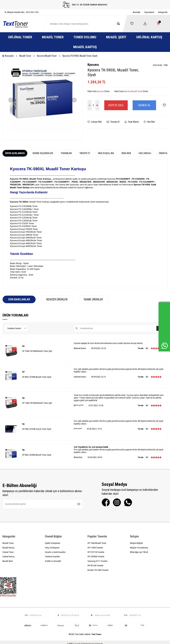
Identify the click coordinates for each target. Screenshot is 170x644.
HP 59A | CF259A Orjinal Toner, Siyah (37, 429)
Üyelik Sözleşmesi (53, 543)
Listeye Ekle (95, 122)
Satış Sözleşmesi (52, 548)
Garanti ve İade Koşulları (55, 552)
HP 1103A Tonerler (95, 548)
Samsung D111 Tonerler (97, 561)
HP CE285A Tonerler (96, 557)
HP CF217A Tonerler (96, 552)
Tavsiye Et (113, 122)
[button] (11, 100)
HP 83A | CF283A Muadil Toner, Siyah (37, 377)
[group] (43, 100)
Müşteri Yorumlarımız (139, 548)
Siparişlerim (149, 12)
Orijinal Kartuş (149, 37)
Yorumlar (66, 153)
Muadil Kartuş (85, 47)
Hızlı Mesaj (145, 153)
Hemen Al (144, 105)
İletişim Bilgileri (136, 543)
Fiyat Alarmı (132, 122)
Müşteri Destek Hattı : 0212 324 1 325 (20, 12)
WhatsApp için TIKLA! (139, 552)
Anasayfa (8, 56)
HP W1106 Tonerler (95, 566)
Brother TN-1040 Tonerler (98, 570)
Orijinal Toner (20, 37)
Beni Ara (126, 153)
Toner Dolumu (85, 37)
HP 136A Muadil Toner (97, 543)
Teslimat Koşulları (52, 557)
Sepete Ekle (116, 105)
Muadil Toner (53, 37)
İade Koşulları (106, 153)
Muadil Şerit (116, 37)
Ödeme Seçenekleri (43, 153)
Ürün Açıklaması (15, 153)
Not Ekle (149, 122)
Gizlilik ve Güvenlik (53, 561)
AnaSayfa (136, 12)
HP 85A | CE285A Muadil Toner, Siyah (37, 455)
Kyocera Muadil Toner (47, 56)
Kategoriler (163, 12)
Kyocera (93, 65)
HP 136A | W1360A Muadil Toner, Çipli (37, 351)
